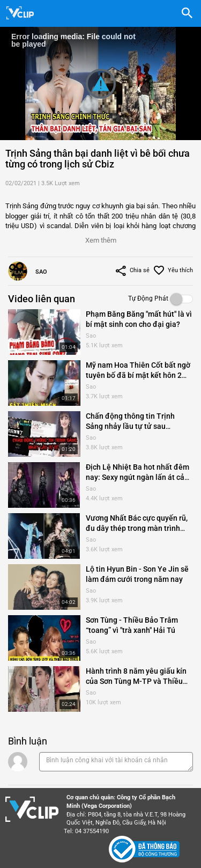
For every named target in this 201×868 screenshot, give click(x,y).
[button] (100, 238)
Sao (41, 272)
